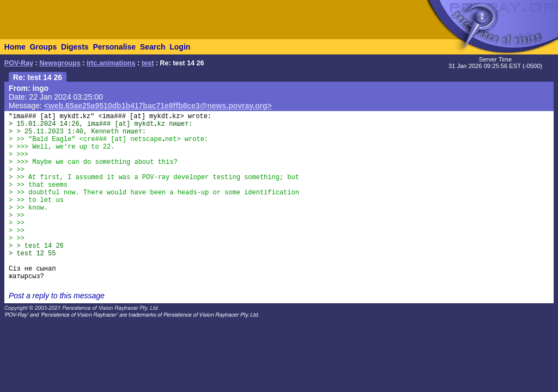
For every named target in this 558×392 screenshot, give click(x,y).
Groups (43, 47)
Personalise (114, 47)
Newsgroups (60, 63)
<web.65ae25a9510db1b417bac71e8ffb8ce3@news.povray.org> (158, 106)
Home (15, 47)
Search (153, 47)
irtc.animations (111, 63)
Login (180, 47)
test (148, 63)
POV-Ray (19, 63)
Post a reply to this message (57, 296)
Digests (75, 47)
